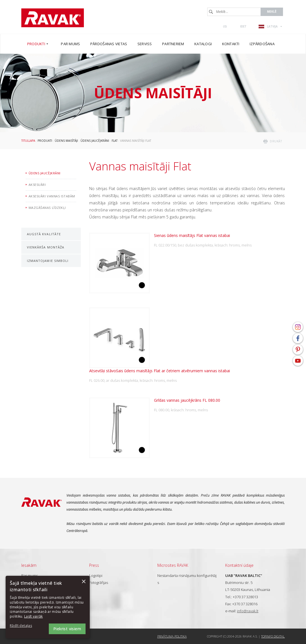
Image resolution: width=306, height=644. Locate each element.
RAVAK (53, 18)
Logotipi (96, 576)
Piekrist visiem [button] (67, 629)
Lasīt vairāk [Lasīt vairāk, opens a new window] (34, 616)
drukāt (276, 141)
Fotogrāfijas (99, 583)
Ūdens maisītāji (66, 141)
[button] (25, 626)
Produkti (45, 141)
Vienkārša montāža (46, 247)
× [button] (83, 582)
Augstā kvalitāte (44, 234)
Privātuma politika (172, 636)
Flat (115, 141)
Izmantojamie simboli (48, 261)
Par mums (30, 576)
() (225, 26)
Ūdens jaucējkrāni (95, 141)
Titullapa (28, 141)
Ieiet (243, 26)
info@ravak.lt (248, 611)
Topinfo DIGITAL (273, 636)
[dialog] (48, 607)
